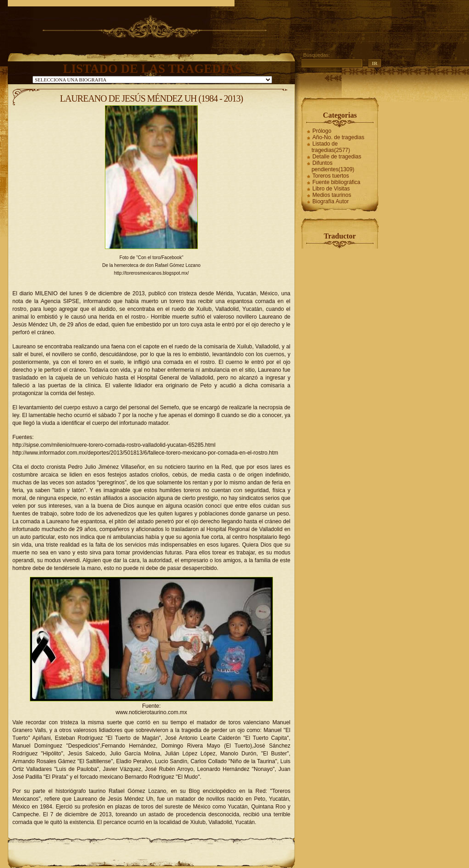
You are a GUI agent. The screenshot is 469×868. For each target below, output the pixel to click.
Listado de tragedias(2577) (331, 147)
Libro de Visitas (331, 189)
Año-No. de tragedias (338, 137)
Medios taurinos (332, 195)
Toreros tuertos (331, 176)
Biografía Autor (330, 201)
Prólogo (322, 131)
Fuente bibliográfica (336, 182)
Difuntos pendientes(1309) (333, 166)
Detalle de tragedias (337, 157)
